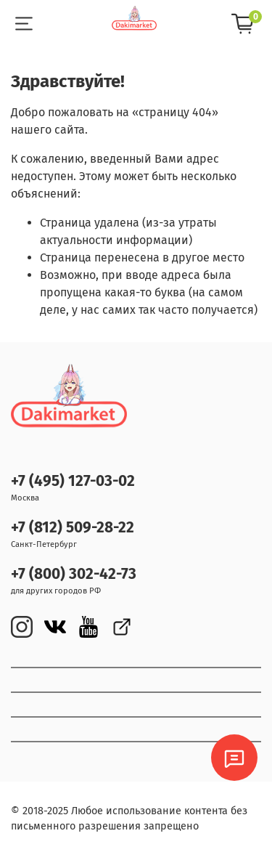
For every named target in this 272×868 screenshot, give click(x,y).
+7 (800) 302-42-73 (74, 574)
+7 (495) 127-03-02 (73, 481)
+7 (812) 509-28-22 (73, 528)
